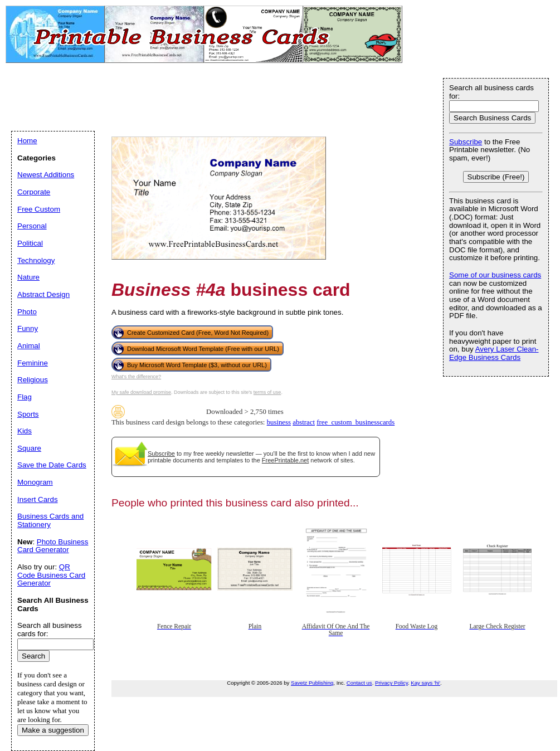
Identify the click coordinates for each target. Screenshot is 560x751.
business (279, 422)
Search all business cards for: (491, 92)
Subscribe (161, 453)
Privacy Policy (391, 683)
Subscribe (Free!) (496, 177)
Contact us (359, 683)
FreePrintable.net (285, 460)
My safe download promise (141, 392)
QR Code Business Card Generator (51, 575)
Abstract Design (43, 294)
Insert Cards (38, 499)
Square (29, 448)
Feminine (33, 363)
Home (27, 141)
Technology (36, 260)
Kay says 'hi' (425, 683)
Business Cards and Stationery (50, 520)
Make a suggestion (53, 730)
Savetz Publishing (312, 683)
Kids (25, 431)
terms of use (267, 392)
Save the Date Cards (52, 465)
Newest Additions (46, 175)
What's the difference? (136, 377)
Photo (27, 312)
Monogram (35, 482)
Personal (32, 226)
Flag (25, 397)
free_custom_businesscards (356, 422)
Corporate (34, 192)
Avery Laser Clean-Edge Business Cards (494, 353)
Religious (33, 380)
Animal (29, 346)
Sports (28, 414)
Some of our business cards (495, 275)
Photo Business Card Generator (53, 546)
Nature (28, 277)
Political (30, 243)
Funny (28, 328)
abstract (304, 422)
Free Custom (39, 209)
